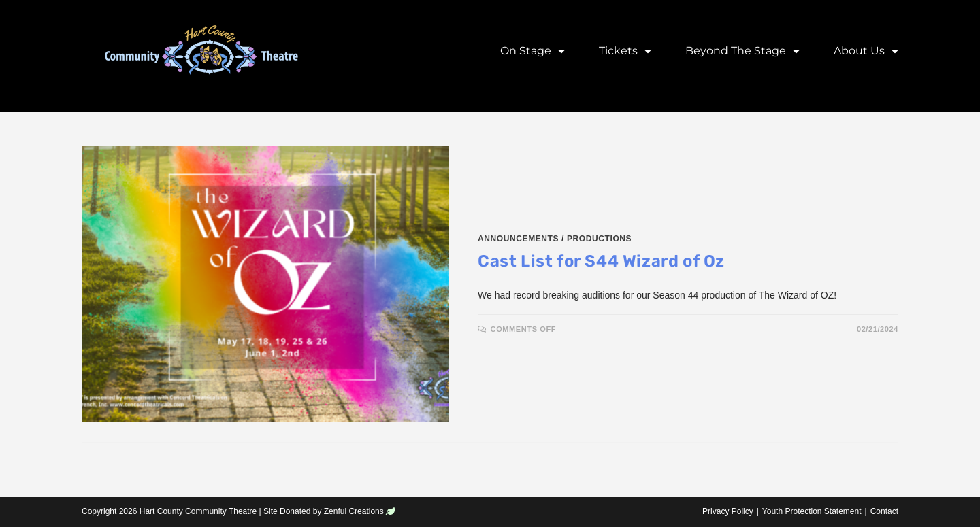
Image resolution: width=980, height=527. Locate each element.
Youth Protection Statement (812, 511)
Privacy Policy (728, 511)
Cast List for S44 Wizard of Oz (601, 261)
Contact (884, 511)
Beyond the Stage (742, 51)
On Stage (533, 51)
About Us (866, 51)
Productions (599, 239)
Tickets (625, 51)
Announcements (518, 239)
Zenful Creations (354, 511)
